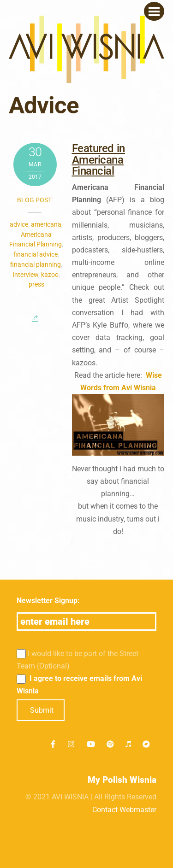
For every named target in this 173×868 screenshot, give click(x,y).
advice (19, 224)
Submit (42, 710)
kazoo (50, 275)
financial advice (36, 254)
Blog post (34, 200)
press (36, 284)
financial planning (36, 264)
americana (46, 224)
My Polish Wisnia (122, 780)
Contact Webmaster (124, 810)
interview (26, 275)
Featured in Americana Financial (98, 160)
